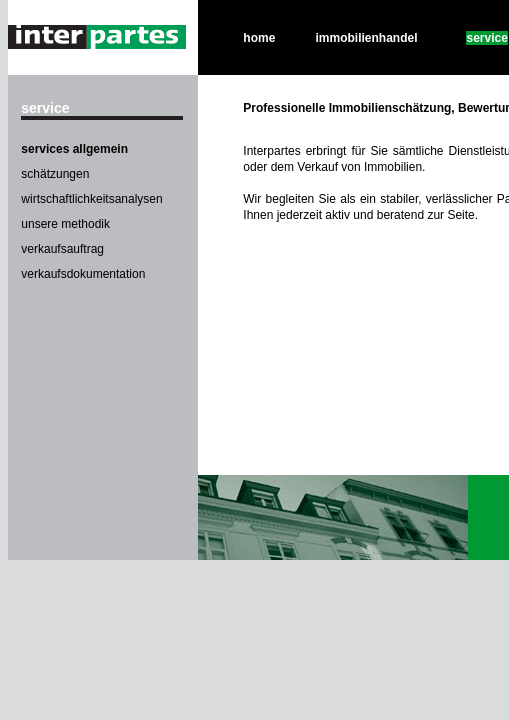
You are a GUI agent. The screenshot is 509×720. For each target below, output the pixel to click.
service (486, 38)
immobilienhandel (367, 38)
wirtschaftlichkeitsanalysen (91, 199)
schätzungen (55, 174)
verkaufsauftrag (62, 249)
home (259, 38)
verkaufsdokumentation (83, 274)
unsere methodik (65, 224)
